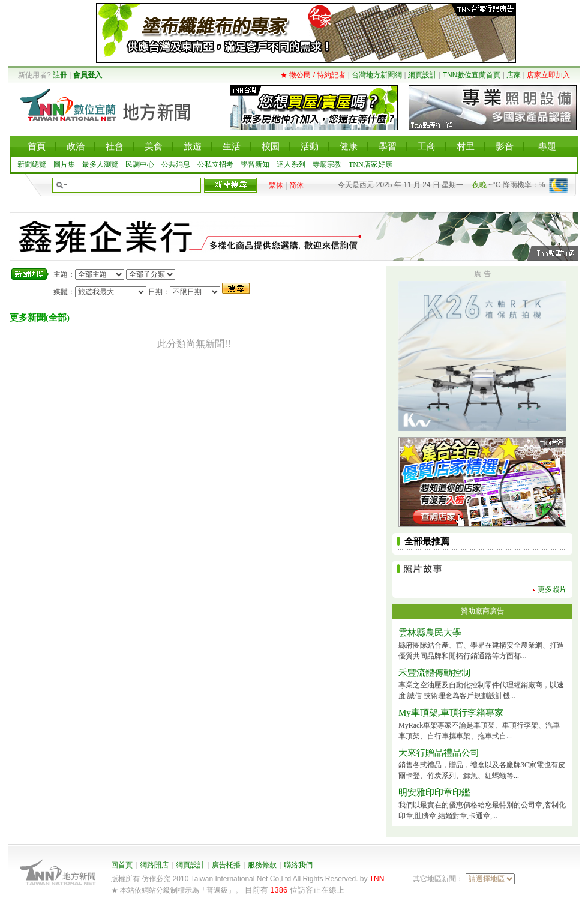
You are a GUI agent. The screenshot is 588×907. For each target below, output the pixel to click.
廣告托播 (226, 865)
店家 (514, 75)
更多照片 (552, 589)
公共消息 (176, 164)
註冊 (60, 75)
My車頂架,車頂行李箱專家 (451, 713)
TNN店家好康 (370, 164)
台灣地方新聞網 (377, 75)
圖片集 (64, 164)
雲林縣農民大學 (430, 633)
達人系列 (291, 164)
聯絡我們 (298, 865)
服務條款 (262, 865)
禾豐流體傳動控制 (434, 673)
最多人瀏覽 (100, 164)
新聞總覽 (32, 164)
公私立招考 (215, 164)
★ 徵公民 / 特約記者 (313, 75)
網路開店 (154, 865)
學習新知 (255, 164)
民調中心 (140, 164)
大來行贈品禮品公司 (439, 753)
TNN (377, 879)
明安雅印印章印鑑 (434, 792)
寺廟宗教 (327, 164)
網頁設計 (422, 75)
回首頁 (122, 865)
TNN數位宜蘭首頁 (472, 75)
